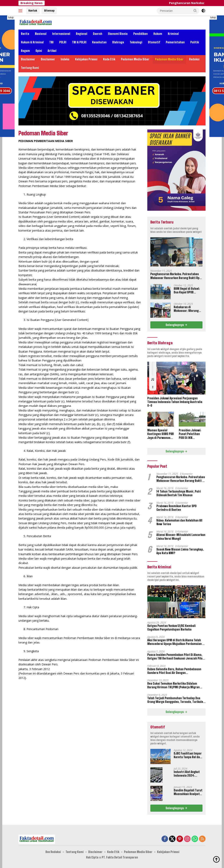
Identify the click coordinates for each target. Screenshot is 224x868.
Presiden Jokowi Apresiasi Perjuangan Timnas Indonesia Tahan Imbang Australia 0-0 (175, 402)
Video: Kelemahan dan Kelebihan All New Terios (179, 522)
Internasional (61, 34)
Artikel (52, 51)
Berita (25, 34)
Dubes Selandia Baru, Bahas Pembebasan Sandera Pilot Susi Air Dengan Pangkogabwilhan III (174, 671)
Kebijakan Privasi (86, 59)
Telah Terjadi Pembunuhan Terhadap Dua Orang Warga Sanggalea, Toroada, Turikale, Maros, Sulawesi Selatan (176, 700)
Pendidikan (141, 34)
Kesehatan (99, 42)
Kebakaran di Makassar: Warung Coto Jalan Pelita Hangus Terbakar (186, 309)
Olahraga (118, 42)
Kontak (33, 11)
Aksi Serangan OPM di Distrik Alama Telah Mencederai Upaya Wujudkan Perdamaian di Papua (176, 642)
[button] (195, 11)
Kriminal (173, 34)
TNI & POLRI (79, 42)
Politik (195, 42)
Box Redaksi (53, 852)
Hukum (158, 34)
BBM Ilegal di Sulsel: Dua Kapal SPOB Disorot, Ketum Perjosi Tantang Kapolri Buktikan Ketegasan (187, 291)
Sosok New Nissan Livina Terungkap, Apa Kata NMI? (180, 551)
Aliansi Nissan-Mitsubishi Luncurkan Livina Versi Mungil (181, 537)
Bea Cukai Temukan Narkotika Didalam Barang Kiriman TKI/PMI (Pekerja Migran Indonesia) (173, 685)
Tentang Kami (30, 68)
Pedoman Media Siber (135, 59)
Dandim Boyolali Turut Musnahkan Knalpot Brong (188, 792)
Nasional (41, 34)
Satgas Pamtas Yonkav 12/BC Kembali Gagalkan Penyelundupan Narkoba (171, 628)
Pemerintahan (175, 42)
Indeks (65, 59)
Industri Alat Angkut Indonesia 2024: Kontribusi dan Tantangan (187, 774)
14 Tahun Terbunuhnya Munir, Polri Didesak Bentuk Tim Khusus (179, 493)
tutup (11, 17)
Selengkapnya (176, 325)
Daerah (98, 34)
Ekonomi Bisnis (118, 34)
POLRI (63, 42)
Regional (82, 34)
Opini (39, 51)
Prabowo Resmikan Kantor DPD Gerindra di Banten (177, 508)
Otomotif (154, 42)
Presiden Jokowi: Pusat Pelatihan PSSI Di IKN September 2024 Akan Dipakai (190, 434)
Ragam (25, 51)
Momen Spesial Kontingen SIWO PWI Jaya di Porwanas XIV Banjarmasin (161, 434)
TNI (51, 42)
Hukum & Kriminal (32, 42)
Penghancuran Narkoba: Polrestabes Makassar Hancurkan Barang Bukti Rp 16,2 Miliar (175, 276)
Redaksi (194, 59)
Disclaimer (28, 59)
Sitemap (49, 11)
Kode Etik (109, 59)
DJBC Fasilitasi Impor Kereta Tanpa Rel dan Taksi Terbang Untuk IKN (188, 755)
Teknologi (136, 42)
